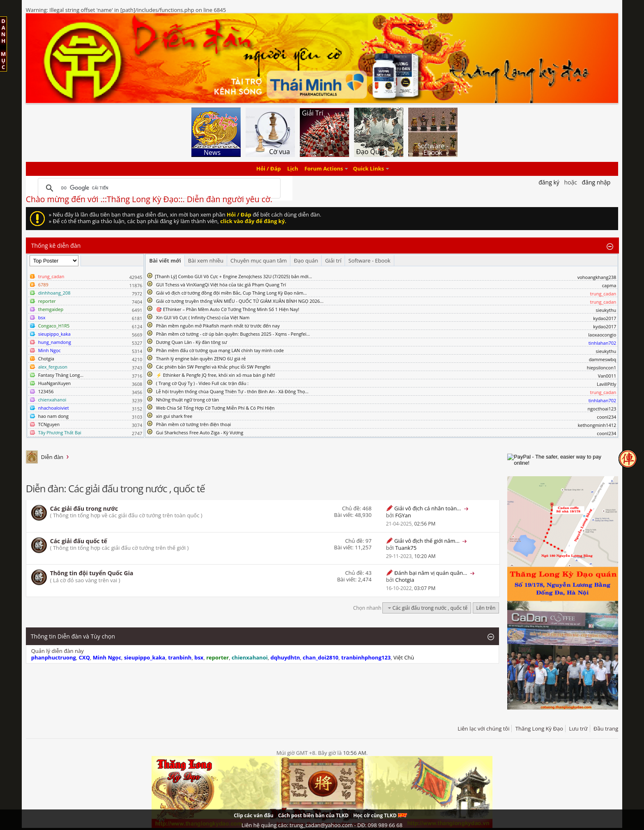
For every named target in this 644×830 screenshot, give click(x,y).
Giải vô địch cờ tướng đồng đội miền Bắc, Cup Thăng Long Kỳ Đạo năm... (231, 293)
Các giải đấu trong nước (84, 508)
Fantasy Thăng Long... (61, 375)
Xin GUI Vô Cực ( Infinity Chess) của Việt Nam (203, 317)
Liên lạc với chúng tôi (483, 729)
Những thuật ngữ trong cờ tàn (187, 400)
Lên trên (486, 608)
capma (609, 285)
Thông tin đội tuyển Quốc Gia (92, 573)
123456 (46, 391)
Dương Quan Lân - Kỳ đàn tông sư (192, 342)
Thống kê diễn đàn (56, 246)
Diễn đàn (52, 457)
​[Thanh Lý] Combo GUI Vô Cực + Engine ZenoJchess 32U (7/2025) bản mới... (233, 276)
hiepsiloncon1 (602, 368)
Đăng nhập (596, 182)
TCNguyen (49, 424)
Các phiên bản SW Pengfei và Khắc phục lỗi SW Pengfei (213, 367)
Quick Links (369, 169)
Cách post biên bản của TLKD (313, 815)
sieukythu (606, 310)
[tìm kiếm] (158, 188)
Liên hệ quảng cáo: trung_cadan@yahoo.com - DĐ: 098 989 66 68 (322, 825)
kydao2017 (605, 318)
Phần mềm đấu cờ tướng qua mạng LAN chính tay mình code (220, 350)
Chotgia (46, 359)
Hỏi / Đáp (269, 169)
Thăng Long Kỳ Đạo (539, 729)
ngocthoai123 (602, 409)
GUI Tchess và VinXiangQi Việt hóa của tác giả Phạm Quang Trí (221, 285)
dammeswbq (603, 359)
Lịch (293, 169)
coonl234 (606, 417)
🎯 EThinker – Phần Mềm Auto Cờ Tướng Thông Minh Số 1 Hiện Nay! (228, 309)
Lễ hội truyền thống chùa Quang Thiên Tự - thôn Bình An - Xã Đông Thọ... (232, 391)
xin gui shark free (174, 416)
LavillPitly (606, 384)
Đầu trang (606, 729)
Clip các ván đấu (253, 815)
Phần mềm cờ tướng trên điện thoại (194, 424)
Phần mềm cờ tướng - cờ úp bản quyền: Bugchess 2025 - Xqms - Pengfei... (233, 334)
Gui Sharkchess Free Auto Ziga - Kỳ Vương (200, 432)
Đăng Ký (549, 182)
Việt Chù (404, 657)
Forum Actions (324, 169)
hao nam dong (53, 416)
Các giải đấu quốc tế (79, 541)
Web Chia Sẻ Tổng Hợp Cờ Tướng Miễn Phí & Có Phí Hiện (215, 408)
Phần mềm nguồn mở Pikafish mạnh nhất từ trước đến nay (218, 326)
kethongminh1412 (597, 425)
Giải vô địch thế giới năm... (427, 541)
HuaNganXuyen (55, 383)
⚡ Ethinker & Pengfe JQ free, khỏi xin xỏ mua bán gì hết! (216, 375)
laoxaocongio (602, 335)
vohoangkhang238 (597, 277)
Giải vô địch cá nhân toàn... (428, 508)
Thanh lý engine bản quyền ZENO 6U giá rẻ (201, 359)
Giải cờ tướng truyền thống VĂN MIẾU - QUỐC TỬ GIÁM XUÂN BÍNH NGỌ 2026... (240, 301)
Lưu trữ (578, 729)
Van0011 (607, 376)
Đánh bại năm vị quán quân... (431, 573)
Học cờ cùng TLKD (380, 815)
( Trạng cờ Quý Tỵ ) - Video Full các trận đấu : (202, 383)
